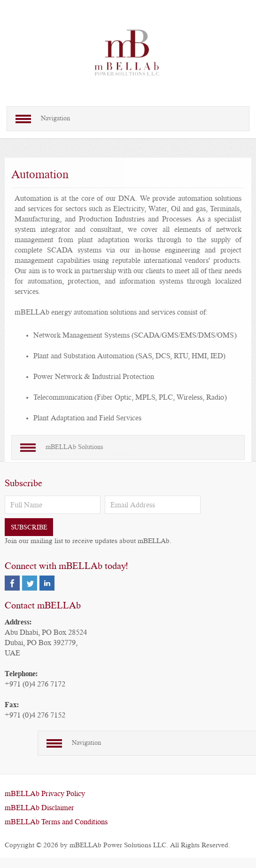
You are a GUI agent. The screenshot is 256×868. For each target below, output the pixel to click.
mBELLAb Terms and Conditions (56, 822)
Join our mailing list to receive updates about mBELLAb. (88, 541)
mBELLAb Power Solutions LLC (118, 845)
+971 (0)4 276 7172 (35, 684)
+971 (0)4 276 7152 (35, 715)
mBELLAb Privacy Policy (45, 794)
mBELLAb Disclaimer (39, 808)
